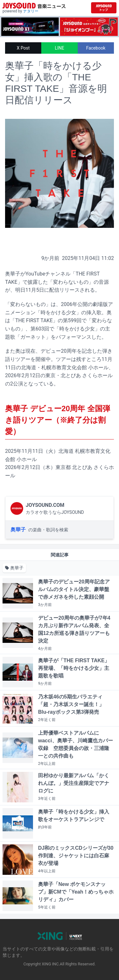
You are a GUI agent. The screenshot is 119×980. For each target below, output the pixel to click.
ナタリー (31, 11)
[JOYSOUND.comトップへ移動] (104, 8)
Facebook (96, 48)
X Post (23, 48)
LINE (60, 48)
